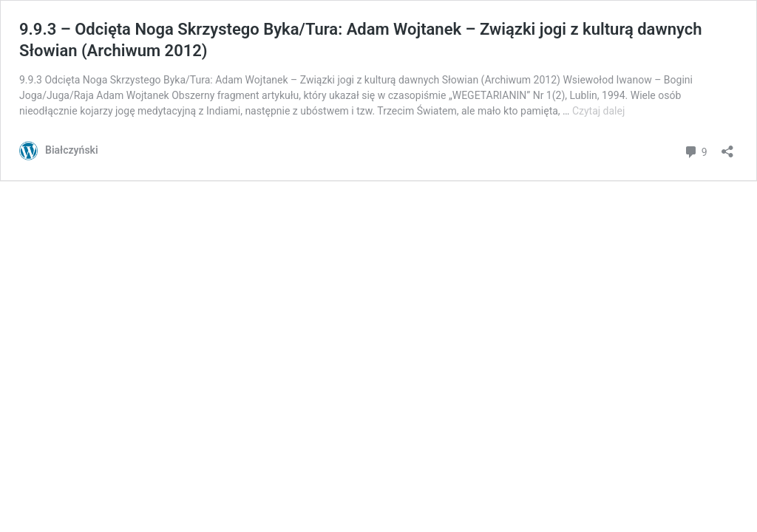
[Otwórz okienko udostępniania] (727, 147)
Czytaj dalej (598, 111)
